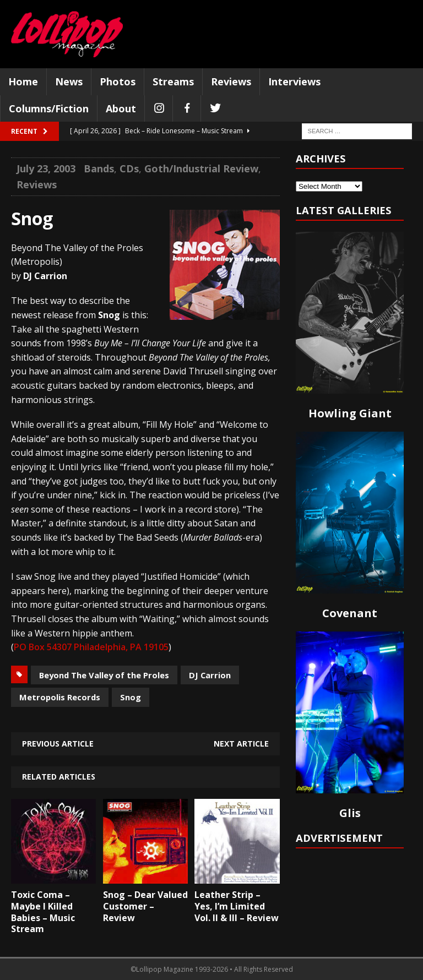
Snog (131, 697)
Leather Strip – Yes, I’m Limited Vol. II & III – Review (237, 906)
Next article (241, 744)
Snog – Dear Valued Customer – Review (145, 906)
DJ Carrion (210, 675)
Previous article (58, 744)
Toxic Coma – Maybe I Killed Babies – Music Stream (43, 912)
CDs (129, 168)
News (69, 81)
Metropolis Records (60, 697)
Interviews (294, 81)
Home (23, 81)
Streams (173, 81)
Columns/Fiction (49, 108)
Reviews (231, 81)
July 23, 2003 (46, 168)
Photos (118, 81)
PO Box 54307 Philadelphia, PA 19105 (91, 647)
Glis (350, 813)
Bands (99, 168)
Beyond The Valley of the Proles (104, 675)
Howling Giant (350, 413)
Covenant (350, 613)
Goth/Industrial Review (201, 168)
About (121, 108)
